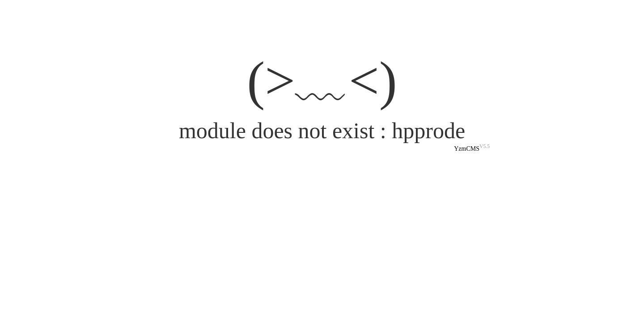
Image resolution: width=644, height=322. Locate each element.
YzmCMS (467, 149)
